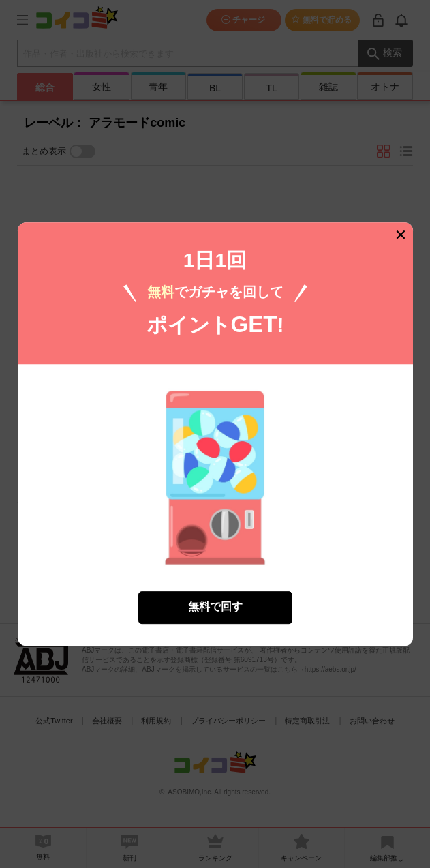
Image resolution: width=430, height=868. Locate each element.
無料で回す (215, 598)
